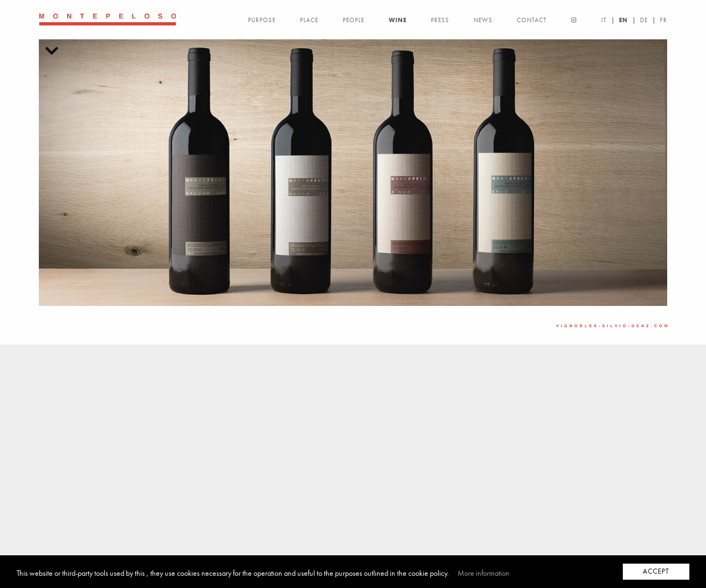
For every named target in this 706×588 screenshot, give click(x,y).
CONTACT (532, 20)
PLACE (309, 20)
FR (664, 20)
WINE (398, 20)
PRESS (440, 20)
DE (644, 20)
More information (484, 573)
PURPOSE (262, 20)
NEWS (483, 20)
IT (604, 20)
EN (623, 20)
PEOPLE (354, 20)
